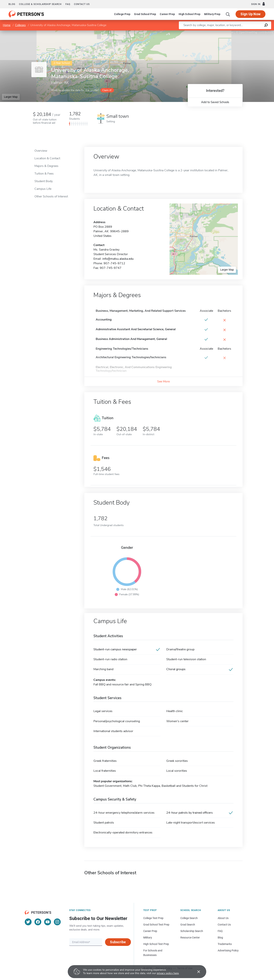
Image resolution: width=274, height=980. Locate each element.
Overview (41, 151)
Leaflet (228, 32)
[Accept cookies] (196, 972)
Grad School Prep (145, 14)
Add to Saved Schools (215, 102)
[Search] (228, 14)
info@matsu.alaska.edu (118, 259)
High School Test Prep (156, 944)
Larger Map (11, 97)
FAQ (68, 4)
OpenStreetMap (248, 32)
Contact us (82, 4)
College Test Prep (153, 918)
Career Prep (167, 14)
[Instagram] (57, 922)
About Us (223, 918)
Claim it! (107, 90)
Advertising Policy (228, 950)
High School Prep (190, 14)
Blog (12, 4)
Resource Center (190, 938)
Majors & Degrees (46, 166)
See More (163, 381)
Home (7, 25)
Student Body (44, 181)
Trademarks (225, 944)
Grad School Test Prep (156, 925)
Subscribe (118, 942)
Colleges (20, 25)
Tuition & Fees (44, 174)
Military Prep (212, 14)
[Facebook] (38, 922)
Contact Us (224, 925)
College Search (189, 918)
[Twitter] (28, 922)
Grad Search (188, 925)
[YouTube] (48, 922)
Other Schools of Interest (51, 196)
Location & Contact (47, 158)
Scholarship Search (192, 931)
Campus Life (43, 189)
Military (148, 938)
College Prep (122, 14)
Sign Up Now (251, 14)
